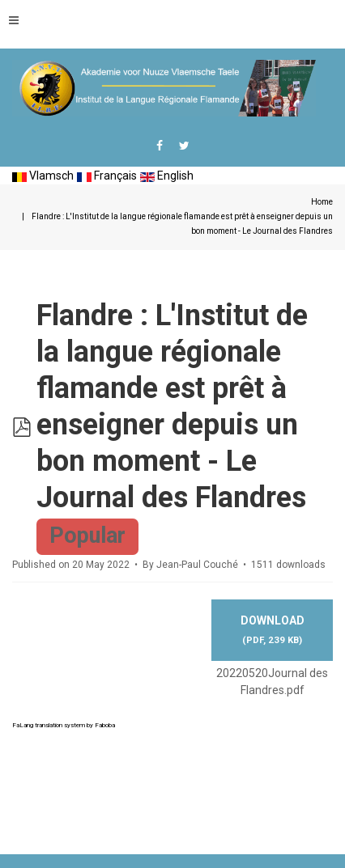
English (167, 176)
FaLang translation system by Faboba (64, 725)
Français (107, 176)
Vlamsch (43, 176)
